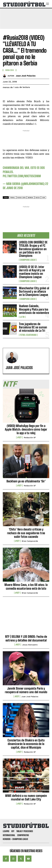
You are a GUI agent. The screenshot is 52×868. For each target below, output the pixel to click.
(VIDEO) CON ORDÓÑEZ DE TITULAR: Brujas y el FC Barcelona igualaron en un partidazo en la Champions (33, 249)
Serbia (31, 198)
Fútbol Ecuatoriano (28, 335)
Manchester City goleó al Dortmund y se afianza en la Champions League (34, 291)
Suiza (38, 198)
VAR (44, 198)
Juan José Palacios (26, 76)
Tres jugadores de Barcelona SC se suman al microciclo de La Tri (33, 327)
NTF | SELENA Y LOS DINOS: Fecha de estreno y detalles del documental (26, 638)
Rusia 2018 (9, 70)
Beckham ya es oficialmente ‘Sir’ (26, 481)
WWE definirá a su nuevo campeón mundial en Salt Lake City (26, 797)
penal (13, 198)
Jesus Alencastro (30, 645)
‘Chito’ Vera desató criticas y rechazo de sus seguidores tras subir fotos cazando (26, 533)
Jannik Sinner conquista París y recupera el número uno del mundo (26, 690)
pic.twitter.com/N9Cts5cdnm (22, 176)
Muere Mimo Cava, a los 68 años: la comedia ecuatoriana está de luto (26, 587)
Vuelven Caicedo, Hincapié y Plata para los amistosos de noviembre (34, 309)
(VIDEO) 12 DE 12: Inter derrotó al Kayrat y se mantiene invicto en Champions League (32, 272)
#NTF (19, 437)
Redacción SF (30, 438)
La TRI (22, 317)
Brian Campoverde (30, 541)
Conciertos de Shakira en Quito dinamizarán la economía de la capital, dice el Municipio (26, 744)
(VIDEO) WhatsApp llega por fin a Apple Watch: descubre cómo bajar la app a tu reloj (26, 429)
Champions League (28, 260)
